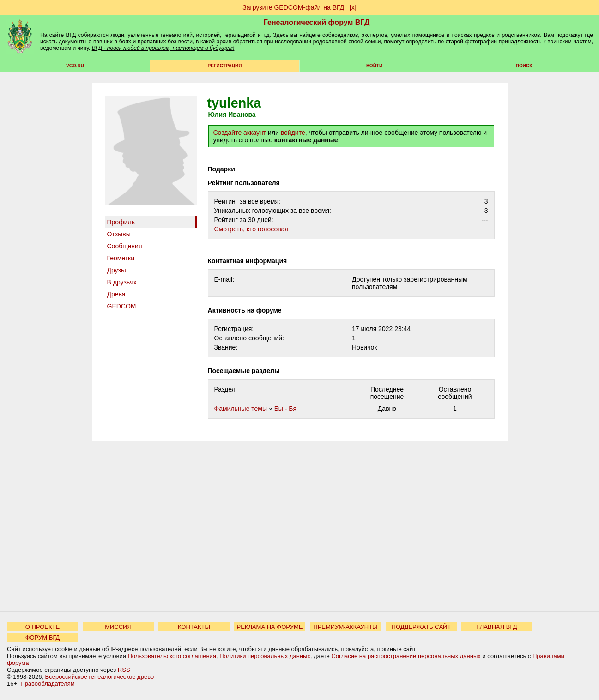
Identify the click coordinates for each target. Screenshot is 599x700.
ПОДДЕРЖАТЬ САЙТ (421, 627)
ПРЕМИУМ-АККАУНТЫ (345, 627)
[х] (353, 7)
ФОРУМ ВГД (43, 637)
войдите (293, 133)
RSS (124, 670)
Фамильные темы (241, 409)
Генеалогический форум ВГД (317, 22)
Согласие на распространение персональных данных (406, 656)
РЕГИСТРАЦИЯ (225, 66)
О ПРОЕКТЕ (42, 627)
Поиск (524, 66)
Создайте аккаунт (240, 133)
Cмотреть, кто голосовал (251, 229)
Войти (374, 66)
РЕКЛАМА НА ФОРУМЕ (269, 627)
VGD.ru (75, 66)
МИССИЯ (118, 627)
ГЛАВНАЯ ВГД (497, 627)
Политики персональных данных (265, 656)
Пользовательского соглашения (172, 656)
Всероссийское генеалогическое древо (100, 677)
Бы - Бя (285, 409)
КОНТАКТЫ (194, 627)
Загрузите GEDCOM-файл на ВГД (293, 7)
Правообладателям (47, 684)
